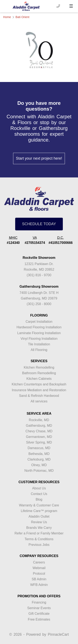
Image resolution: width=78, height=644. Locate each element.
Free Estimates (39, 619)
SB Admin (39, 579)
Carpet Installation (39, 322)
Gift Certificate (39, 614)
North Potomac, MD (39, 471)
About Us (39, 488)
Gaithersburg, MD (39, 426)
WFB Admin (39, 585)
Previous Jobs (39, 545)
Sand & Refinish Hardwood (39, 396)
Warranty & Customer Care (39, 505)
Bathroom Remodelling (39, 373)
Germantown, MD (39, 437)
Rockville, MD (39, 420)
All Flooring (39, 350)
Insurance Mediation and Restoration (39, 390)
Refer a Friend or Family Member (39, 533)
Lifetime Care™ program (39, 511)
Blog (39, 499)
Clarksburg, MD (39, 459)
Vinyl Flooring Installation (39, 339)
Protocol (39, 574)
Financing (39, 602)
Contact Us (39, 494)
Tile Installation (39, 344)
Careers (39, 562)
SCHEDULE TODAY (39, 224)
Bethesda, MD (39, 454)
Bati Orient (23, 17)
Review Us (39, 522)
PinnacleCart (58, 634)
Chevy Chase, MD (39, 431)
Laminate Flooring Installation (39, 333)
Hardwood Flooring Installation (39, 327)
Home (7, 17)
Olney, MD (39, 465)
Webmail (39, 568)
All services (39, 401)
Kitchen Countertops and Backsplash (39, 384)
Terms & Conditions (39, 539)
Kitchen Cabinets (39, 379)
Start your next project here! (39, 158)
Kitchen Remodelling (39, 367)
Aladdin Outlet (39, 516)
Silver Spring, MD (39, 442)
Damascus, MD (39, 448)
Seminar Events (39, 608)
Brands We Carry (39, 528)
